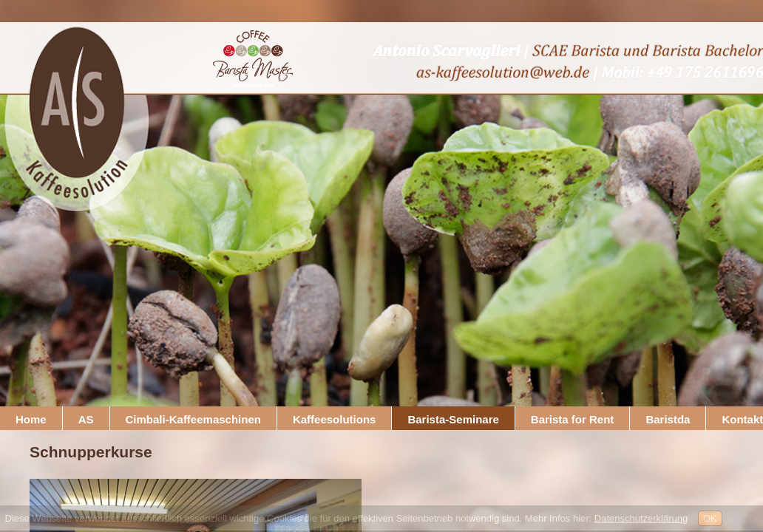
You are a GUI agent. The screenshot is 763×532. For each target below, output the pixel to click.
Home (31, 419)
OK (710, 518)
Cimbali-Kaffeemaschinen (193, 419)
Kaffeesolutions (335, 419)
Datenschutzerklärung (641, 518)
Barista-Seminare (453, 419)
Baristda (668, 419)
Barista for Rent (573, 419)
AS (86, 419)
